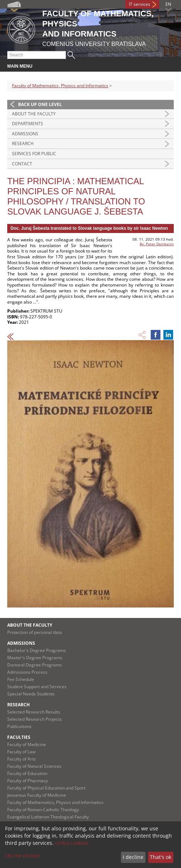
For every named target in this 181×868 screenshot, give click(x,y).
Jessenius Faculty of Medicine (37, 795)
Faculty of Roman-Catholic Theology (43, 810)
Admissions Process (27, 672)
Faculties (19, 737)
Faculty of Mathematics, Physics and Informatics (60, 86)
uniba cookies (72, 843)
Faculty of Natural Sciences (34, 766)
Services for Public (34, 154)
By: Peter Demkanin (157, 244)
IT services (140, 4)
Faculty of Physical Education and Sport (46, 788)
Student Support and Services (37, 687)
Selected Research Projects (35, 719)
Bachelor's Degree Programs (37, 650)
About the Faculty (34, 114)
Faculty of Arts (22, 759)
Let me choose (22, 856)
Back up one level (40, 104)
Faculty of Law (21, 752)
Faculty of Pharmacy (28, 781)
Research (23, 143)
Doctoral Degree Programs (35, 665)
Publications (19, 726)
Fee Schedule (21, 679)
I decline (133, 857)
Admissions (25, 134)
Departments (28, 124)
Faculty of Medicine (27, 744)
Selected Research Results (34, 712)
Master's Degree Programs (35, 658)
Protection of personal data (35, 632)
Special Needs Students (31, 694)
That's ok (161, 857)
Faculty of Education (27, 773)
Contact (22, 164)
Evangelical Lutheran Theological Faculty (48, 817)
